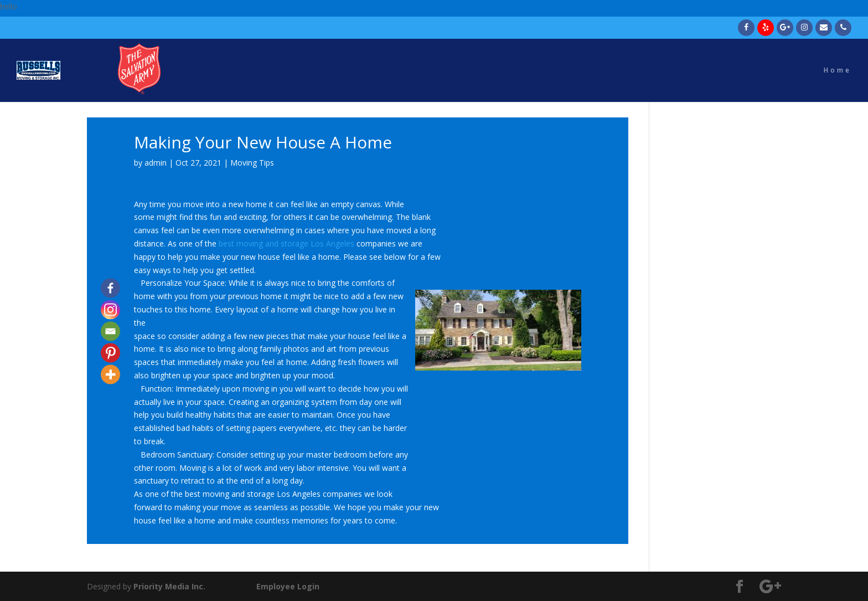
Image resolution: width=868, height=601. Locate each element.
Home (838, 71)
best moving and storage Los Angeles (286, 243)
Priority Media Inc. (168, 586)
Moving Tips (252, 163)
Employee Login (288, 586)
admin (156, 163)
